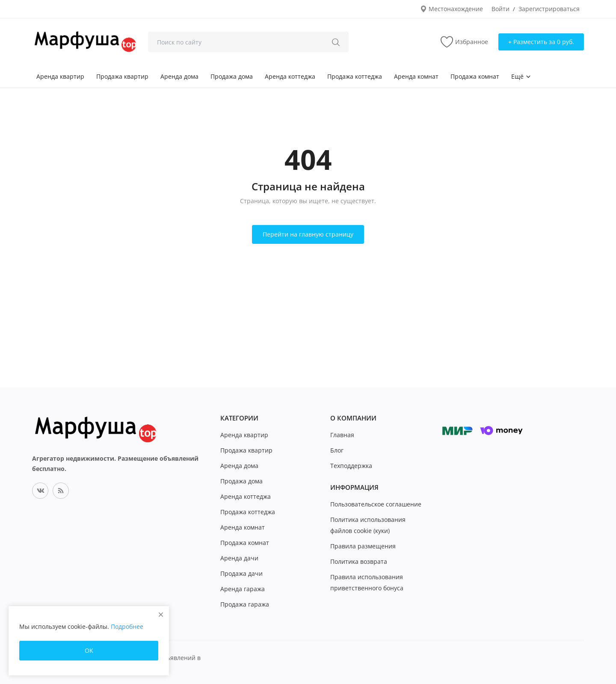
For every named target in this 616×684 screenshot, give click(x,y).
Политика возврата (359, 561)
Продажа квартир (122, 76)
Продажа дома (232, 76)
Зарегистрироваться (549, 9)
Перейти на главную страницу (308, 234)
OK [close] (89, 650)
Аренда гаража (243, 589)
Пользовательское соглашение (376, 504)
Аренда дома (179, 76)
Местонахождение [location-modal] (452, 9)
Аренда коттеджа (290, 76)
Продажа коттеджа (355, 76)
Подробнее (127, 626)
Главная (342, 435)
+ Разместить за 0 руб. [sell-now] (541, 42)
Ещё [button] (521, 76)
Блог (337, 450)
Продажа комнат (475, 76)
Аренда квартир (60, 76)
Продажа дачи (241, 573)
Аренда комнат (416, 76)
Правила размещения (363, 546)
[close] (161, 614)
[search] (336, 42)
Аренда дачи (239, 558)
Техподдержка (351, 466)
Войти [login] (500, 9)
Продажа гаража (245, 604)
